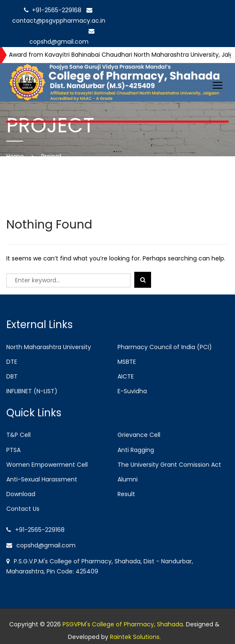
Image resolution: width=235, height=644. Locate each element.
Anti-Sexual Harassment (42, 479)
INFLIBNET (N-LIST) (32, 391)
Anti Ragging (136, 450)
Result (126, 494)
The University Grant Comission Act (169, 465)
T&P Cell (18, 435)
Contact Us (23, 509)
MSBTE (127, 362)
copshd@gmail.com (41, 545)
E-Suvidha (132, 391)
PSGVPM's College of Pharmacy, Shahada (123, 624)
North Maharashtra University (49, 347)
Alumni (128, 479)
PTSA (13, 450)
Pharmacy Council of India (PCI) (165, 347)
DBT (12, 376)
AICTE (126, 376)
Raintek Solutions (135, 637)
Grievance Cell (139, 435)
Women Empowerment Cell (47, 465)
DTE (12, 362)
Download (21, 494)
